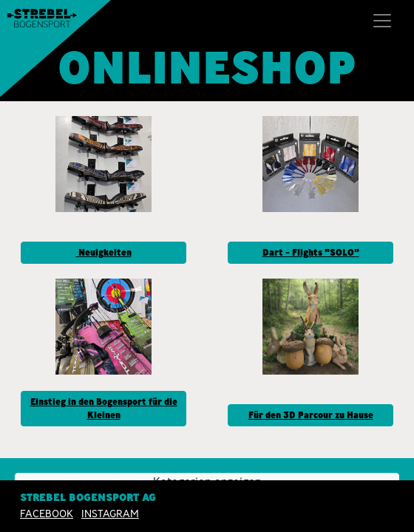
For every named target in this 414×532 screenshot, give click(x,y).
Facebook (47, 514)
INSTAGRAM (110, 514)
